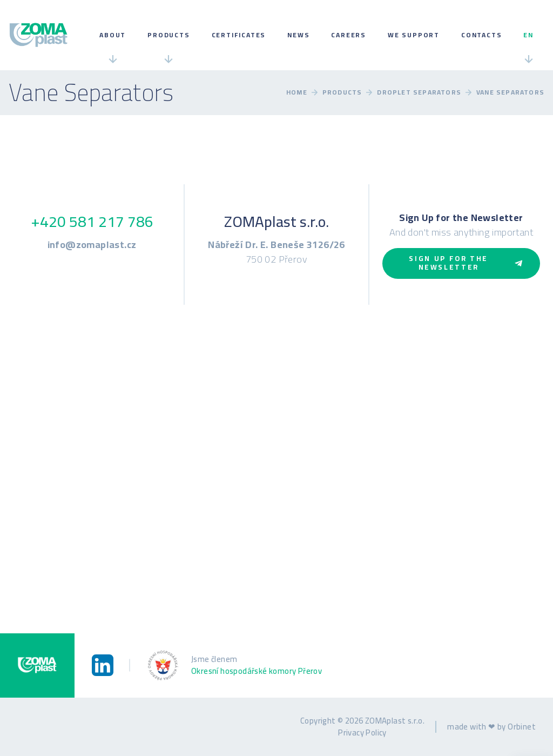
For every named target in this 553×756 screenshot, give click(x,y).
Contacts (481, 35)
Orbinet (522, 727)
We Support (414, 35)
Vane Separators (510, 92)
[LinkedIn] (103, 665)
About (113, 35)
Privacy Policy (362, 732)
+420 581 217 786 (92, 222)
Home (297, 92)
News (298, 35)
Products (168, 35)
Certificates (239, 35)
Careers (349, 35)
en (528, 35)
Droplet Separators (419, 92)
